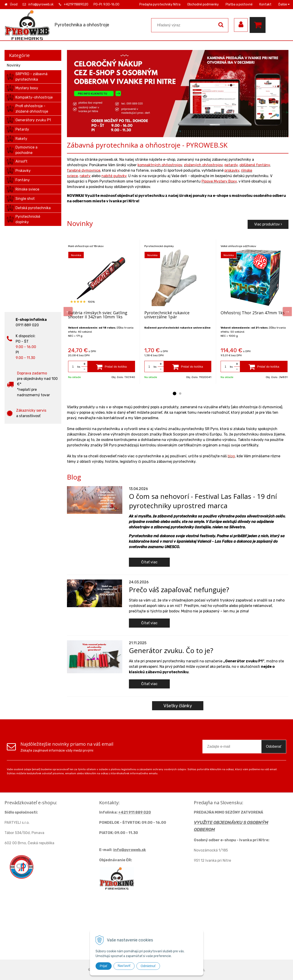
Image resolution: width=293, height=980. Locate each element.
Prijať (104, 966)
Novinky (14, 65)
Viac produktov (268, 224)
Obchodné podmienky (203, 4)
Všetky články (178, 706)
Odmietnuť (148, 966)
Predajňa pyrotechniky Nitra (160, 4)
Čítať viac (149, 562)
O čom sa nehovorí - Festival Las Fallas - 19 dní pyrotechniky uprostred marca (203, 501)
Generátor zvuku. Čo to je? (171, 650)
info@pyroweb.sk (41, 4)
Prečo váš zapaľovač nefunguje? (179, 590)
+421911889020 (76, 4)
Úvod (14, 4)
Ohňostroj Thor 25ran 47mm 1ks (253, 313)
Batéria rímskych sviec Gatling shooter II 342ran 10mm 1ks (98, 315)
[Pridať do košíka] (111, 366)
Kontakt (265, 4)
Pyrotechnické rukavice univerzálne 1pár (167, 315)
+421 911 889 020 (135, 812)
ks (79, 367)
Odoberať (274, 746)
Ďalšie (284, 4)
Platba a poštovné (239, 4)
